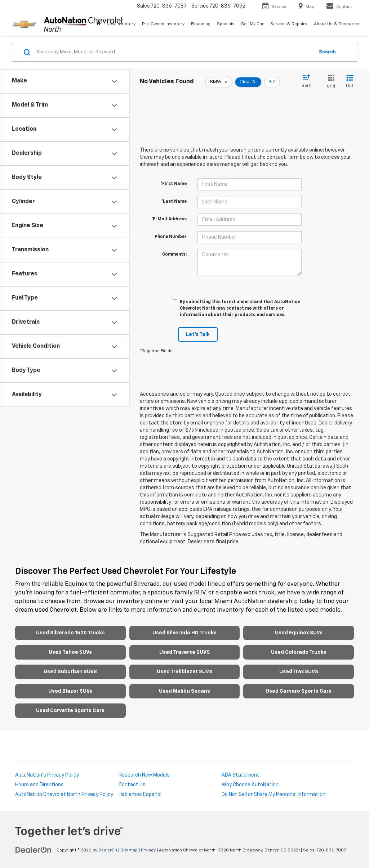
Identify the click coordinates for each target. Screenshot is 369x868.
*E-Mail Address (169, 219)
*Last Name (174, 202)
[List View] (350, 82)
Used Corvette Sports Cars (70, 711)
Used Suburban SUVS (70, 672)
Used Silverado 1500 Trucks (70, 633)
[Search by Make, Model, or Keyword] (174, 52)
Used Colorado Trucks (299, 652)
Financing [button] (201, 24)
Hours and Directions (39, 785)
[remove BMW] (219, 82)
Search (327, 52)
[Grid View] (330, 82)
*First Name (174, 184)
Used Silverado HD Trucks (184, 633)
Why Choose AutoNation (250, 785)
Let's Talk (198, 334)
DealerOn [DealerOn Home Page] (108, 850)
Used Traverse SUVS (184, 652)
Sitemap (129, 850)
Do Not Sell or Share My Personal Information (274, 795)
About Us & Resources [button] (337, 24)
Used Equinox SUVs (299, 633)
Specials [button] (226, 24)
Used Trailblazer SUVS (184, 672)
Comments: (174, 255)
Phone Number (171, 237)
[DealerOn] (34, 850)
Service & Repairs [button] (289, 24)
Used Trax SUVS (299, 672)
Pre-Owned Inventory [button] (163, 24)
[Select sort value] (308, 81)
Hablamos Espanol (140, 795)
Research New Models (144, 775)
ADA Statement (241, 775)
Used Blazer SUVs (70, 691)
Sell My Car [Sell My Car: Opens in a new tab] (252, 24)
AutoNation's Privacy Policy (47, 775)
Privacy (148, 850)
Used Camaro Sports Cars (299, 691)
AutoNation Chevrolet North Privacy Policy (64, 795)
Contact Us (132, 785)
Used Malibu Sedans (184, 691)
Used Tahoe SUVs (70, 652)
